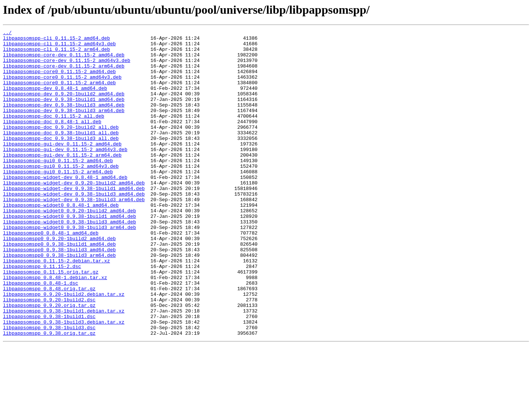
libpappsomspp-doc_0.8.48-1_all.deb (52, 140)
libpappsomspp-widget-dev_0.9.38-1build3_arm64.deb (74, 234)
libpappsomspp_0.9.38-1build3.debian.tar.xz (64, 381)
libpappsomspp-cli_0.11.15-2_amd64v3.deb (59, 47)
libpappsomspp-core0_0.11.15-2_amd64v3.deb (62, 87)
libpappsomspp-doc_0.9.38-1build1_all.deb (61, 154)
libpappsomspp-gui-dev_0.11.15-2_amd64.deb (62, 167)
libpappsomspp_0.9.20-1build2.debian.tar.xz (64, 347)
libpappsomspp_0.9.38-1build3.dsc (49, 387)
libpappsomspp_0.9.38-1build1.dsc (49, 374)
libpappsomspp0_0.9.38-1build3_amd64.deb (59, 294)
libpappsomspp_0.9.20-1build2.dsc (49, 354)
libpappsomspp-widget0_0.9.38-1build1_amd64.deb (70, 254)
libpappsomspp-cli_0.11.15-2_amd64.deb (57, 40)
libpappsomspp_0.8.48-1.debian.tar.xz (55, 327)
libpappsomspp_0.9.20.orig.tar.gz (49, 361)
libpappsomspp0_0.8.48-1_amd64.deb (51, 274)
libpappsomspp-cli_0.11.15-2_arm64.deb (57, 53)
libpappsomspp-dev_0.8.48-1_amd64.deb (55, 100)
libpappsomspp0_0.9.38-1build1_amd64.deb (59, 287)
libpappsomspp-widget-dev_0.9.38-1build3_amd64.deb (74, 227)
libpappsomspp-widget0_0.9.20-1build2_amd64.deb (70, 247)
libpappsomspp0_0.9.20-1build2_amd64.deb (59, 281)
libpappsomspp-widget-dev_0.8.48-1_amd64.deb (65, 207)
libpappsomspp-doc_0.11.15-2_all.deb (54, 134)
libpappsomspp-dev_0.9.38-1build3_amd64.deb (64, 120)
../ (7, 33)
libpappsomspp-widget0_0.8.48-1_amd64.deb (61, 240)
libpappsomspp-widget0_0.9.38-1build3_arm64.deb (70, 267)
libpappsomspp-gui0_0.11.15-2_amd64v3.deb (61, 194)
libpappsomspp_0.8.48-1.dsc (41, 334)
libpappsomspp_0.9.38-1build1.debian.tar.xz (64, 367)
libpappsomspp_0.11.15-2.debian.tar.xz (57, 307)
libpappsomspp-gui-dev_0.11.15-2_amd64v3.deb (65, 174)
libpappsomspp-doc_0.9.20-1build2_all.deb (61, 147)
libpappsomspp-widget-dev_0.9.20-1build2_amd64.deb (74, 214)
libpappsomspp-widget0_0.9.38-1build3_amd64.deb (70, 261)
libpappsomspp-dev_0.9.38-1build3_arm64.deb (64, 127)
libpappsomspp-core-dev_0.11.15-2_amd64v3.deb (67, 67)
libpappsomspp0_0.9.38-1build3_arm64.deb (59, 301)
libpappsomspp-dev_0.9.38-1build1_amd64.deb (64, 114)
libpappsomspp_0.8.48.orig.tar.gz (49, 341)
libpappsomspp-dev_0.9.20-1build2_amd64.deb (64, 107)
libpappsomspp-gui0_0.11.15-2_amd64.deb (58, 187)
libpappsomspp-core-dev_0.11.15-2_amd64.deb (64, 60)
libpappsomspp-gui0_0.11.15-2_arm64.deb (58, 200)
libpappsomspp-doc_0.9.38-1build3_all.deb (61, 160)
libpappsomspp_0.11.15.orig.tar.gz (51, 321)
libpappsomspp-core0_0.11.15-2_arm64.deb (59, 94)
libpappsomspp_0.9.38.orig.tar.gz (49, 394)
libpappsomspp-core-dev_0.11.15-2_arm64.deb (64, 73)
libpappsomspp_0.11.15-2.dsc (42, 314)
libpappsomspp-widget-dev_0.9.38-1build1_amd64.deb (74, 220)
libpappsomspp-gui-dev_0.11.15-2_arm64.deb (62, 180)
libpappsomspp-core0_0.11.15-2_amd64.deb (59, 80)
